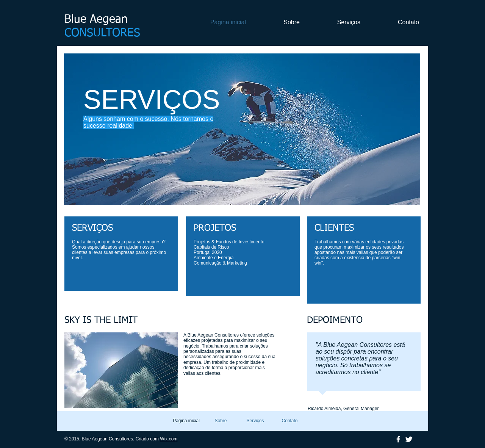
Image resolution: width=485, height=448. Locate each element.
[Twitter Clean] (409, 439)
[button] (242, 129)
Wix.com (169, 439)
